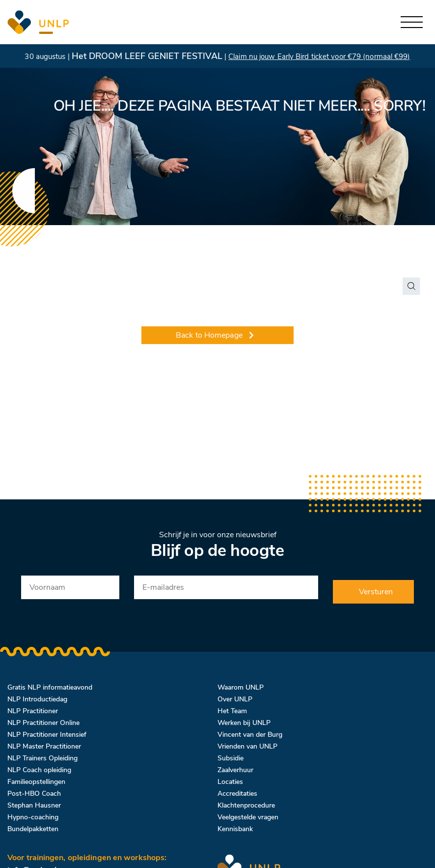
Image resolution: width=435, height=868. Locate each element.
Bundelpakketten (33, 829)
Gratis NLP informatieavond (50, 687)
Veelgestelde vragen (248, 817)
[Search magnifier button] (411, 286)
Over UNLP (235, 699)
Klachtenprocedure (246, 805)
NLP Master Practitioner (44, 746)
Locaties (230, 782)
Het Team (232, 711)
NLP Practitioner (33, 711)
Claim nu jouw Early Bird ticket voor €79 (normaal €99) (319, 57)
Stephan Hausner (34, 805)
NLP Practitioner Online (43, 723)
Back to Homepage (216, 335)
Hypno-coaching (33, 817)
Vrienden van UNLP (247, 746)
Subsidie (231, 758)
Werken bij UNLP (244, 723)
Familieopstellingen (36, 782)
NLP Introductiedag (37, 699)
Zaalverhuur (235, 770)
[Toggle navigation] (412, 22)
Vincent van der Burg (250, 735)
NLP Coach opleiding (39, 770)
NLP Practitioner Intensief (47, 735)
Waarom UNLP (241, 687)
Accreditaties (237, 794)
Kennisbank (235, 829)
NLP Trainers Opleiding (42, 758)
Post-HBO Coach (34, 794)
